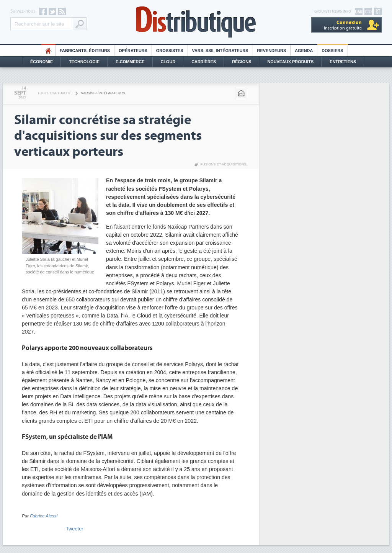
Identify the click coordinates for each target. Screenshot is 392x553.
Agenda (304, 51)
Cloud (168, 62)
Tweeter (75, 529)
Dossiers (332, 51)
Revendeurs (272, 51)
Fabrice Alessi (44, 516)
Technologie (84, 62)
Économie (42, 62)
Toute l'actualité (55, 93)
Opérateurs (133, 51)
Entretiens (343, 62)
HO (48, 51)
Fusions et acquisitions (224, 164)
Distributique (196, 22)
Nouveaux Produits (290, 62)
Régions (242, 62)
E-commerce (130, 62)
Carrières (204, 62)
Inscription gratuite (343, 25)
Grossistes (170, 51)
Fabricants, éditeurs (85, 51)
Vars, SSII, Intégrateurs (220, 51)
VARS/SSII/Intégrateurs (103, 93)
